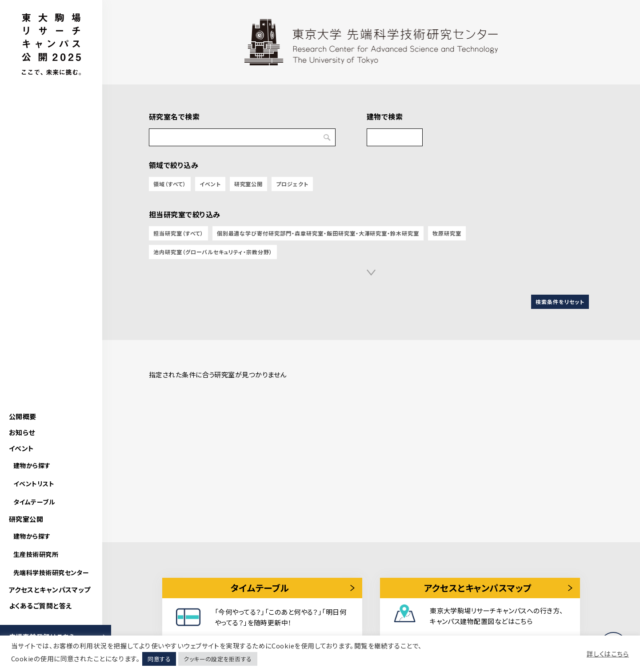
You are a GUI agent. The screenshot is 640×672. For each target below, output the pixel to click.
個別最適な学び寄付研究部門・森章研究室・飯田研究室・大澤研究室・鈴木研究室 (318, 233)
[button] (371, 272)
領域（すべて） (170, 184)
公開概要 (23, 416)
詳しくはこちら (608, 654)
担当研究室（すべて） (178, 233)
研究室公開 (26, 519)
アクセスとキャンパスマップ (50, 590)
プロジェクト (292, 184)
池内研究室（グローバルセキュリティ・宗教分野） (213, 252)
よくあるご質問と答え (40, 606)
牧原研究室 (447, 233)
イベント (22, 448)
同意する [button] (159, 659)
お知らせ (22, 432)
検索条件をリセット (560, 302)
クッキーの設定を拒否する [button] (218, 659)
